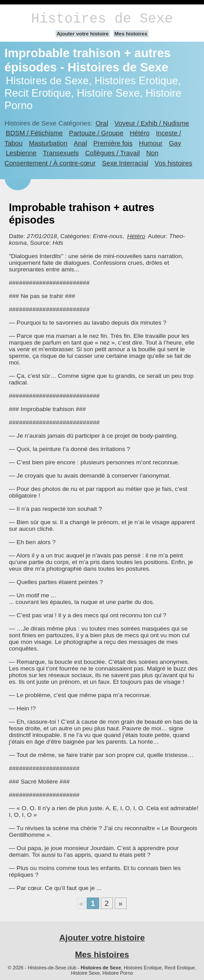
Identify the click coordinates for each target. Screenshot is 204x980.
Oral (102, 123)
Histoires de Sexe (102, 19)
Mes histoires (131, 34)
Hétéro (140, 133)
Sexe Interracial (125, 163)
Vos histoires (174, 163)
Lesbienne (21, 153)
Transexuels (61, 153)
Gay (175, 143)
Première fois (113, 143)
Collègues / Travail (113, 153)
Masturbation (48, 143)
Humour (150, 143)
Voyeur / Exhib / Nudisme (152, 123)
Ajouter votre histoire (83, 34)
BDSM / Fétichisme (34, 133)
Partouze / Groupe (96, 133)
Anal (80, 143)
